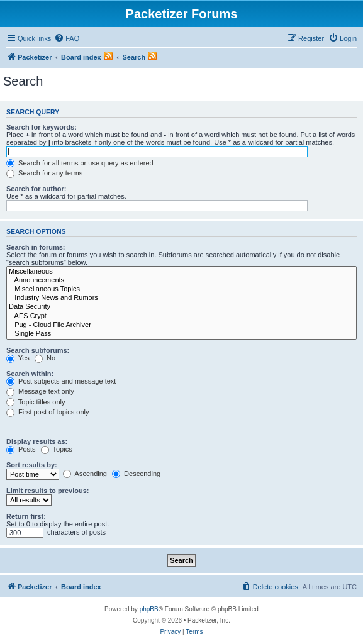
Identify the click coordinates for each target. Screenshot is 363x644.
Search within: (30, 374)
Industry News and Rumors (181, 298)
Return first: (26, 516)
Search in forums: (36, 247)
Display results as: (37, 441)
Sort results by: (32, 465)
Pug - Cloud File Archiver (181, 325)
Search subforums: (38, 350)
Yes (18, 358)
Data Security (181, 307)
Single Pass (181, 334)
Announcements (181, 280)
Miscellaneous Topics (181, 289)
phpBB (149, 609)
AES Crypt (181, 316)
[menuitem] (67, 38)
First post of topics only (48, 412)
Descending (136, 474)
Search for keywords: (42, 127)
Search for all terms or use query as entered (80, 163)
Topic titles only (36, 402)
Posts (21, 449)
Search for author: (36, 189)
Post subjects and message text (61, 381)
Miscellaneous (181, 272)
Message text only (40, 391)
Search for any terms (44, 173)
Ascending (85, 474)
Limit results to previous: (47, 491)
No (45, 358)
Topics (57, 449)
